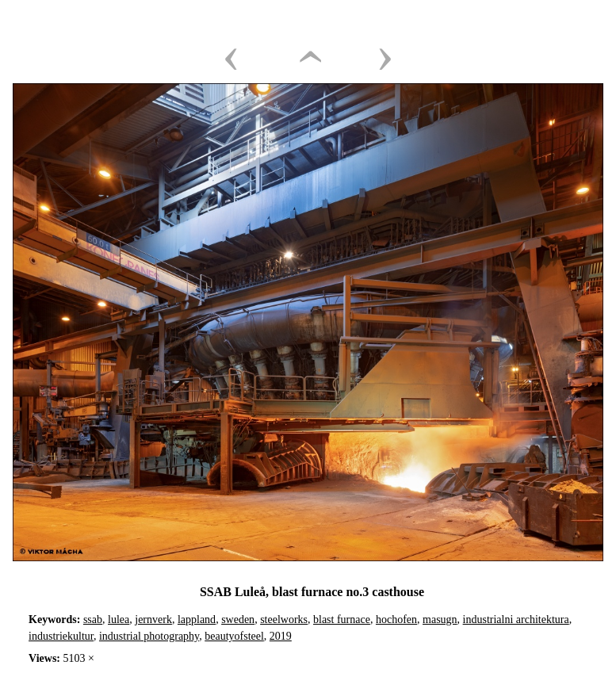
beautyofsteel (234, 636)
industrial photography (149, 636)
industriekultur (61, 636)
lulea (119, 620)
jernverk (153, 620)
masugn (440, 620)
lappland (197, 620)
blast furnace (342, 620)
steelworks (284, 620)
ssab (93, 620)
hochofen (396, 620)
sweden (238, 620)
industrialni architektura (516, 620)
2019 (281, 636)
